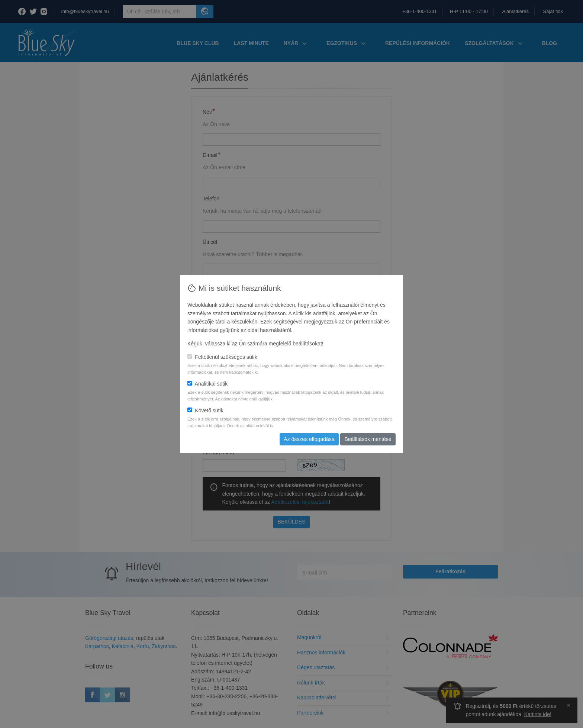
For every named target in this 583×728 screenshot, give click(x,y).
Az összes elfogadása (309, 439)
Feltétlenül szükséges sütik (222, 357)
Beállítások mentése (368, 439)
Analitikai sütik (207, 384)
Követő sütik (205, 410)
